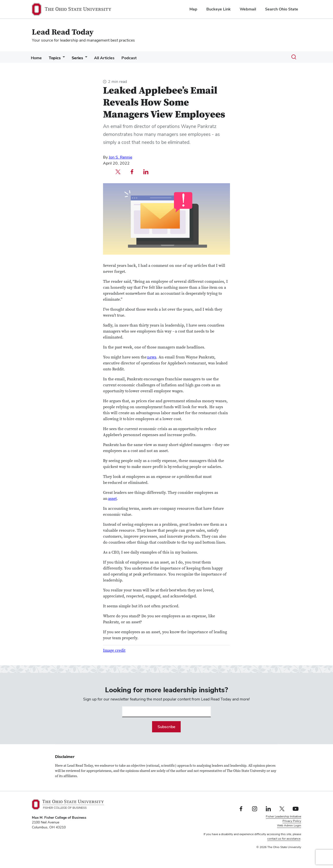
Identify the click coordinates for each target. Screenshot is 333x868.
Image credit (114, 650)
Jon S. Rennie (120, 157)
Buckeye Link (219, 9)
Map (193, 9)
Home (37, 58)
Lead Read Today (63, 32)
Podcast (138, 58)
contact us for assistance (284, 839)
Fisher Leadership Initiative (283, 816)
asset (112, 499)
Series (82, 58)
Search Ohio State (282, 9)
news (152, 357)
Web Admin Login (289, 825)
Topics (58, 58)
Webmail (248, 9)
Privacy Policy (292, 821)
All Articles (111, 58)
